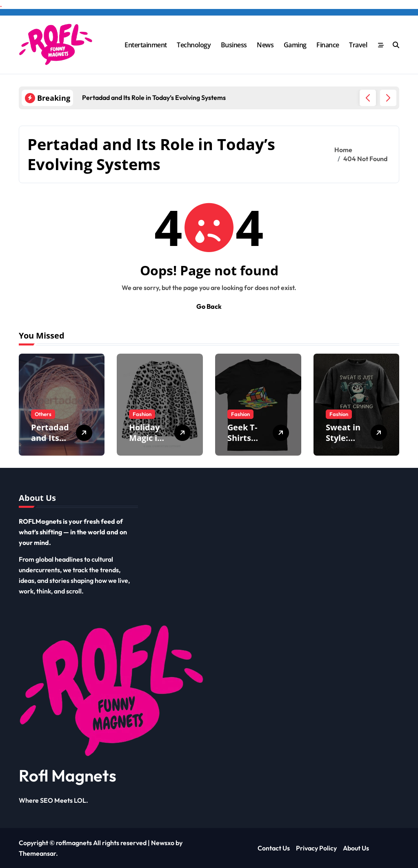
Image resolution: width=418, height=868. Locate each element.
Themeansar (37, 853)
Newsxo (163, 843)
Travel (358, 45)
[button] (388, 98)
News (265, 45)
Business (234, 45)
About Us (356, 848)
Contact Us (274, 848)
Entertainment (146, 45)
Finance (328, 45)
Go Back (209, 306)
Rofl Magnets (68, 775)
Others (43, 414)
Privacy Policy (316, 848)
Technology (194, 45)
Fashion (142, 414)
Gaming (295, 45)
